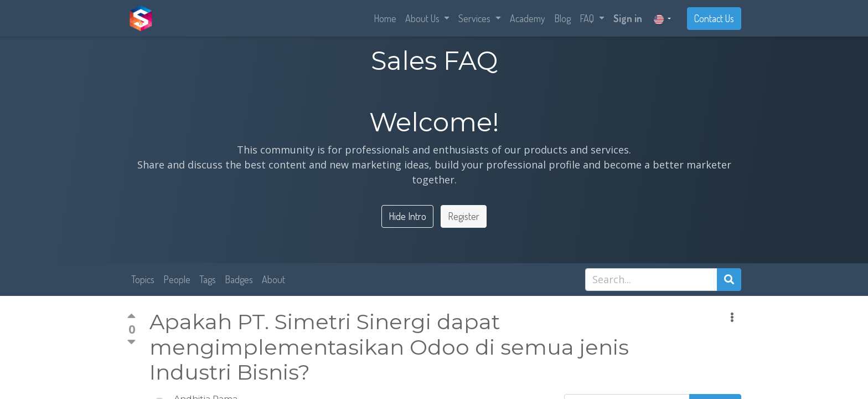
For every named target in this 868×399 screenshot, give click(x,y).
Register (464, 216)
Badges (239, 279)
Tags (208, 279)
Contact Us (714, 18)
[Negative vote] (131, 342)
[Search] (729, 280)
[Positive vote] (131, 318)
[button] (732, 317)
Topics (143, 279)
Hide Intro (407, 216)
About (273, 279)
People (177, 279)
